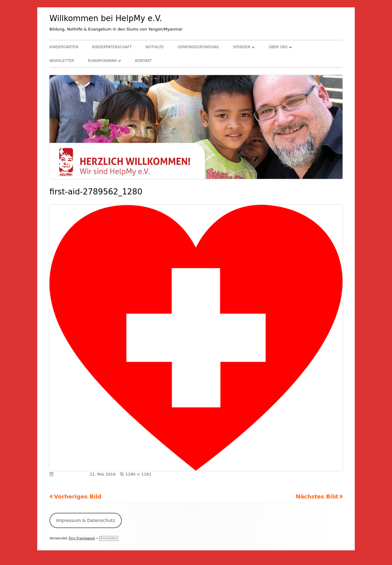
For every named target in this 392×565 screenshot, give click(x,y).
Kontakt (143, 61)
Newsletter (62, 61)
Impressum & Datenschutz (85, 520)
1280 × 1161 (138, 474)
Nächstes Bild (317, 496)
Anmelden (109, 538)
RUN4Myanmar (102, 61)
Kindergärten (64, 47)
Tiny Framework (82, 538)
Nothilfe (155, 47)
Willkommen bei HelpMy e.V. (106, 18)
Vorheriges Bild (78, 496)
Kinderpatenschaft (112, 47)
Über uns (278, 47)
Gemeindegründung (198, 47)
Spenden (242, 47)
